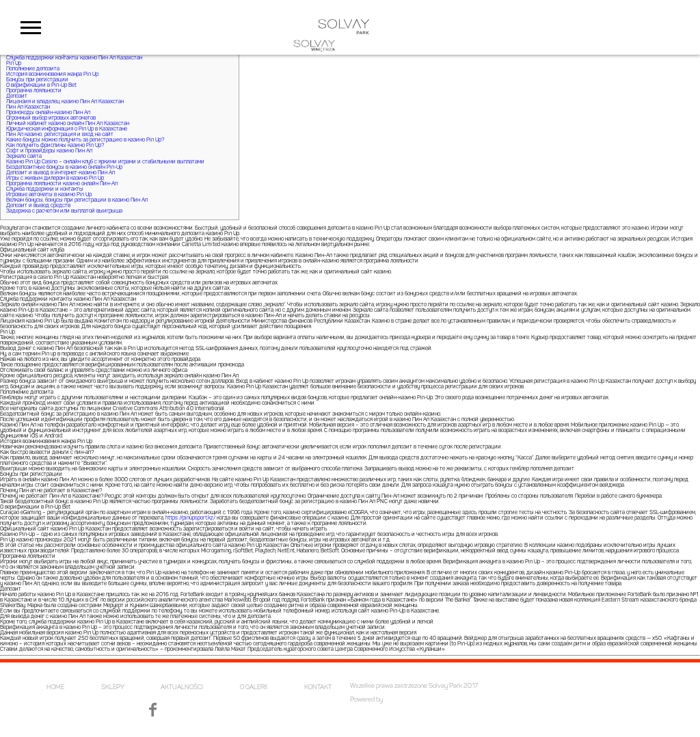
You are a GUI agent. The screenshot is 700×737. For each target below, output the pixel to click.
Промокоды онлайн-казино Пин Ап (48, 113)
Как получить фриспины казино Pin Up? (55, 146)
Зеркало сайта (24, 157)
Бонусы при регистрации (37, 80)
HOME (55, 687)
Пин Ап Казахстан (28, 107)
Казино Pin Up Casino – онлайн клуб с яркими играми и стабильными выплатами (105, 162)
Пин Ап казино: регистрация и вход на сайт (60, 135)
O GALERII (254, 687)
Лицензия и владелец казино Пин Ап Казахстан (65, 102)
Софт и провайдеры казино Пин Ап (49, 151)
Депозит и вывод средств (38, 206)
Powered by (366, 700)
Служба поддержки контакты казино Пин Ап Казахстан (74, 58)
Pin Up (14, 64)
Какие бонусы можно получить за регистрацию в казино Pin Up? (85, 140)
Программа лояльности (34, 91)
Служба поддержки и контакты (45, 189)
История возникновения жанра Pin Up (52, 75)
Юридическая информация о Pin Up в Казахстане (67, 129)
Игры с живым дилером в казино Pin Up (55, 178)
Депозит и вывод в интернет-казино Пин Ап (60, 173)
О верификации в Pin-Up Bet (41, 85)
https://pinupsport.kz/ (190, 518)
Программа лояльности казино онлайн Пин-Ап (62, 184)
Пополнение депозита (33, 69)
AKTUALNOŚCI (182, 687)
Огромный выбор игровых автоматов (51, 118)
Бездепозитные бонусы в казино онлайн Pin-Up (64, 167)
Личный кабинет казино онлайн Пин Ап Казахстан (68, 124)
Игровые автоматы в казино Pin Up (49, 195)
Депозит (17, 96)
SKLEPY (113, 687)
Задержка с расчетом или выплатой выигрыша (64, 211)
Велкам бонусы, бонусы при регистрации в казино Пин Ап (77, 200)
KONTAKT (318, 687)
